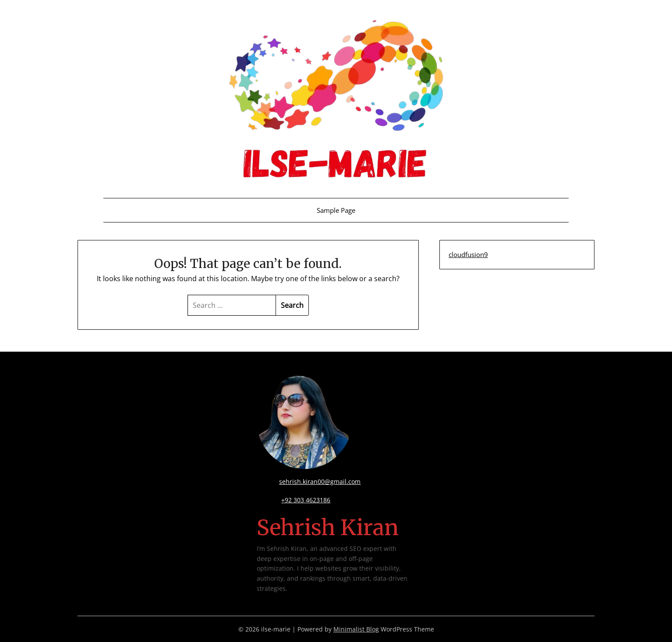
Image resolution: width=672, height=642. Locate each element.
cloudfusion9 (468, 254)
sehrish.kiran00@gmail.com (320, 481)
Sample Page (336, 210)
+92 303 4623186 (306, 500)
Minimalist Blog (356, 629)
